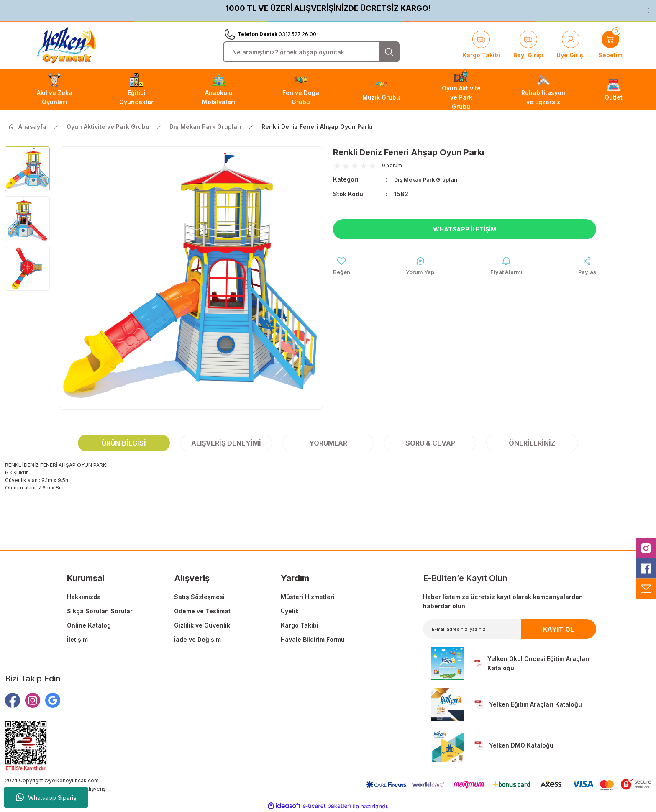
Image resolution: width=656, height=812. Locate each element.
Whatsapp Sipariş (46, 797)
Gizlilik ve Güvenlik (202, 625)
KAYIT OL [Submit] (559, 629)
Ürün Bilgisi (124, 443)
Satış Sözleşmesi (199, 597)
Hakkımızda (84, 597)
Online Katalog (89, 625)
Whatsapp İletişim (465, 229)
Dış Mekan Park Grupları (430, 179)
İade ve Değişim (197, 639)
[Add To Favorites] (342, 267)
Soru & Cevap (430, 443)
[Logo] (67, 45)
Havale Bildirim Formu (313, 639)
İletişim (77, 639)
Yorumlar (328, 443)
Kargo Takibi (300, 625)
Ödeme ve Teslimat (202, 611)
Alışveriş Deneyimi (226, 443)
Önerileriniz (532, 443)
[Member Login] (571, 45)
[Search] (311, 52)
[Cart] (610, 45)
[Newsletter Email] (510, 629)
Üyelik (290, 611)
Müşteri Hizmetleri (308, 597)
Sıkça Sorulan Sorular (100, 611)
